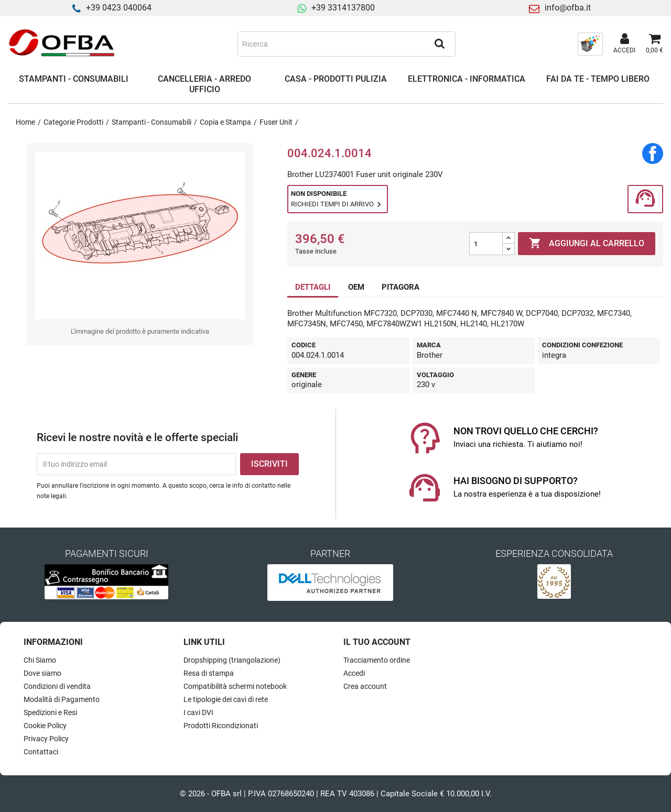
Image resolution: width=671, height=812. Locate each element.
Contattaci (41, 752)
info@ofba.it (568, 8)
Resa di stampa (209, 673)
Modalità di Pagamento (62, 699)
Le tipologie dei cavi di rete (226, 699)
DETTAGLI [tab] (313, 287)
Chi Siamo (40, 660)
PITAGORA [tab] (401, 287)
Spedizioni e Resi (50, 712)
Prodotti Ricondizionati (221, 726)
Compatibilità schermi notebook (235, 686)
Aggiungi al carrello (587, 244)
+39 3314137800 (343, 8)
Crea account (365, 686)
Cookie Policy (45, 726)
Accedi (354, 673)
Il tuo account (377, 642)
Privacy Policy (46, 739)
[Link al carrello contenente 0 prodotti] (654, 44)
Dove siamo (42, 673)
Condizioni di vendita (57, 686)
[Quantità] (486, 244)
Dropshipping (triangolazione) (232, 660)
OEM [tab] (356, 287)
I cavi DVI (198, 712)
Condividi (653, 153)
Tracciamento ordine (377, 660)
